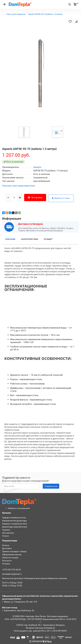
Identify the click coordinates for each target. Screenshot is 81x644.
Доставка (7, 548)
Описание (10, 239)
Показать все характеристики (19, 186)
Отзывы (48, 239)
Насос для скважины (16, 14)
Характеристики (30, 239)
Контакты (7, 561)
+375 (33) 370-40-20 (11, 570)
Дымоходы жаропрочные (15, 527)
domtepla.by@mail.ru (12, 574)
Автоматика (8, 533)
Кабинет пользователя (19, 508)
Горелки (6, 530)
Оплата (6, 545)
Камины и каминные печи (15, 524)
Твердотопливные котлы (14, 518)
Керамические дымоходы (14, 521)
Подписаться (51, 486)
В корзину (35, 197)
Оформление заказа (12, 554)
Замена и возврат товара (14, 551)
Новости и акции (10, 558)
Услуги (5, 536)
